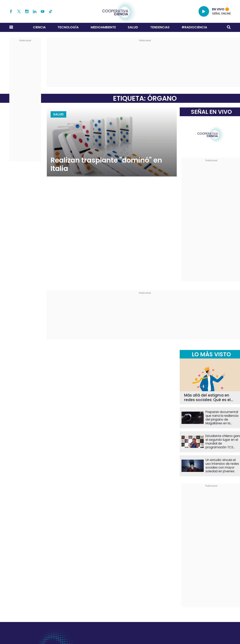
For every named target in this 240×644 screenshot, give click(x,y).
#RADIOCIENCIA (194, 27)
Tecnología (68, 27)
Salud (133, 27)
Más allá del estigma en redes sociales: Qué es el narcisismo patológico (207, 398)
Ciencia (39, 27)
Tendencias (160, 27)
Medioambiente (103, 27)
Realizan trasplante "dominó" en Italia (106, 164)
